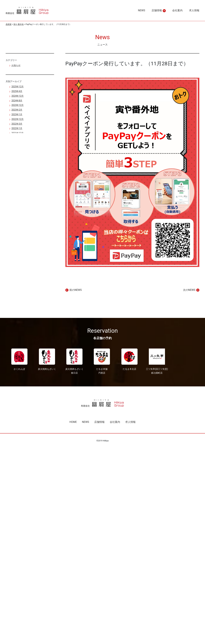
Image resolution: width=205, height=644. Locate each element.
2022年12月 (18, 119)
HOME (73, 422)
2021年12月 (18, 133)
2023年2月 (17, 110)
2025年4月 (17, 91)
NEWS (86, 422)
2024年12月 (18, 96)
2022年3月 (17, 124)
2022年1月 (17, 128)
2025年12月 (18, 87)
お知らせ (16, 65)
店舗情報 (157, 11)
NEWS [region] (142, 10)
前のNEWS (76, 290)
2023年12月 (18, 105)
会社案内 (115, 422)
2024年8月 (17, 101)
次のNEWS (189, 290)
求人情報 (130, 422)
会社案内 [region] (177, 10)
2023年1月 (17, 114)
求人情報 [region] (194, 10)
